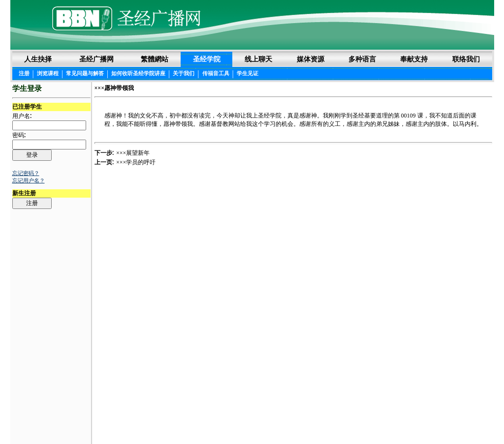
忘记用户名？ (29, 180)
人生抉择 (38, 59)
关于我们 (184, 73)
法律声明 (252, 420)
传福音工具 (216, 73)
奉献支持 (414, 59)
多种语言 (362, 59)
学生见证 (248, 73)
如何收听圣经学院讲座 (138, 73)
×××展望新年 (133, 153)
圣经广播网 (96, 59)
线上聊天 (258, 59)
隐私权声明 (287, 420)
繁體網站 (155, 59)
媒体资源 (311, 59)
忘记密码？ (26, 173)
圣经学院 (207, 59)
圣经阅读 (221, 420)
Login (20, 420)
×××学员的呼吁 (136, 162)
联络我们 (466, 59)
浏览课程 (48, 73)
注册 (24, 73)
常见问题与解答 (85, 73)
